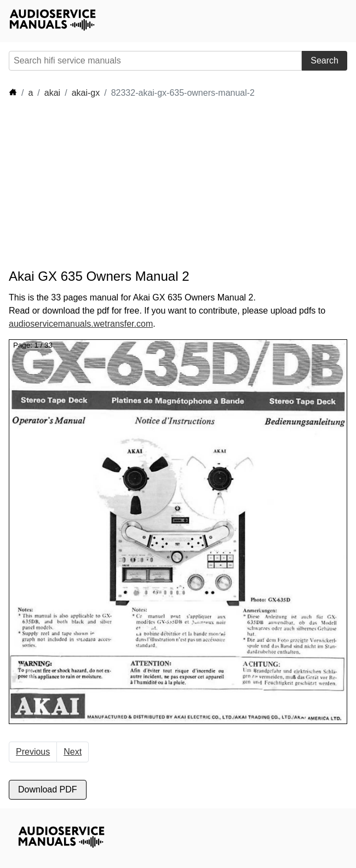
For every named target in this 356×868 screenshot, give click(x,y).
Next (73, 752)
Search (325, 60)
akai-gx (86, 93)
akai (52, 93)
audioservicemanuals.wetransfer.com (81, 324)
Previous (33, 752)
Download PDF (48, 789)
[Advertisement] (107, 184)
